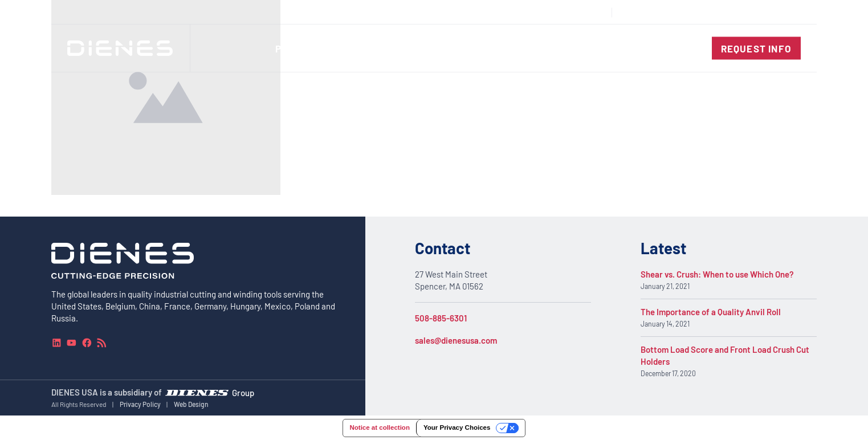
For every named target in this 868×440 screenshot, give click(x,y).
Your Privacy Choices (457, 427)
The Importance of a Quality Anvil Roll (711, 312)
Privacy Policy (140, 404)
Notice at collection (379, 427)
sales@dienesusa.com (456, 340)
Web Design (191, 404)
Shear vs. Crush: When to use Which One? (717, 274)
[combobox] (775, 12)
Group (243, 393)
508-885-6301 (441, 318)
